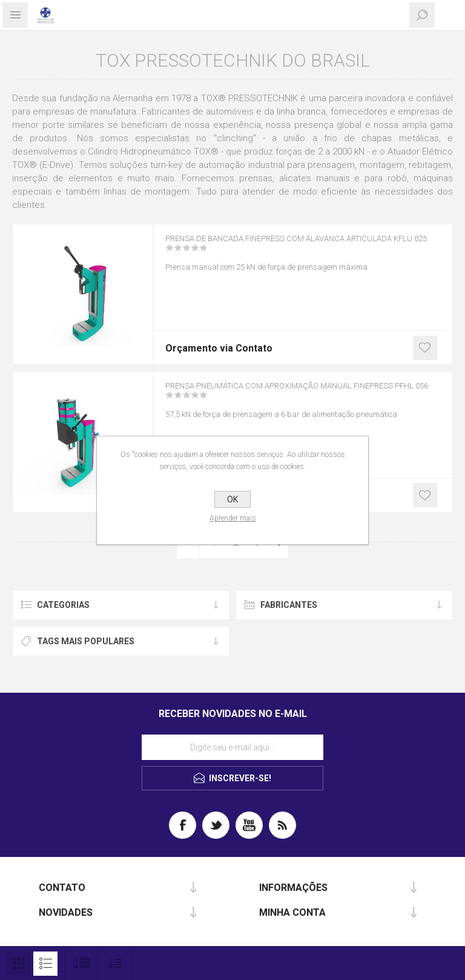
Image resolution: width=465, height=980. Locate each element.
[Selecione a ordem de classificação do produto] (115, 963)
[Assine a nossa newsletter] (232, 747)
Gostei (425, 348)
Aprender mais (233, 518)
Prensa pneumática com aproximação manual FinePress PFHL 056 (287, 399)
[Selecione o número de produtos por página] (82, 963)
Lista (45, 964)
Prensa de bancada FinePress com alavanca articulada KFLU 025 (281, 252)
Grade (18, 964)
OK (232, 499)
